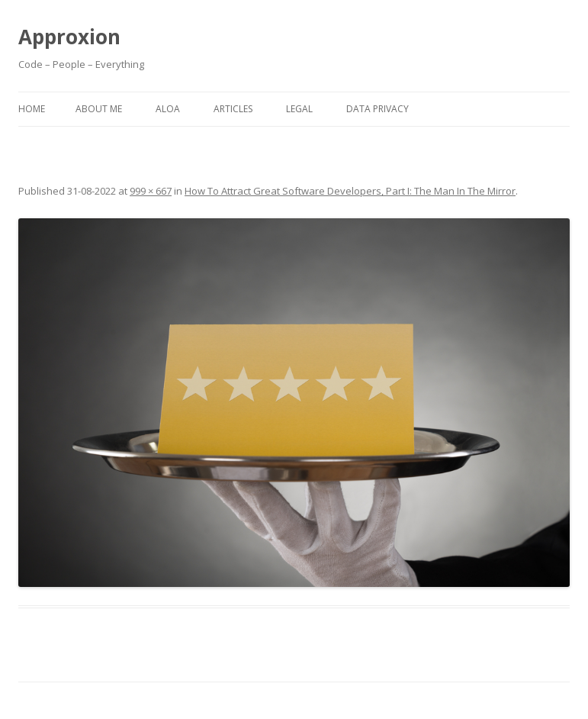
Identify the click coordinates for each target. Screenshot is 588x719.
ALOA (168, 109)
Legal (299, 109)
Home (32, 109)
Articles (233, 109)
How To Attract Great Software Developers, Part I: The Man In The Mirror (350, 191)
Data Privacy (378, 109)
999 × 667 (151, 191)
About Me (99, 109)
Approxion (69, 37)
